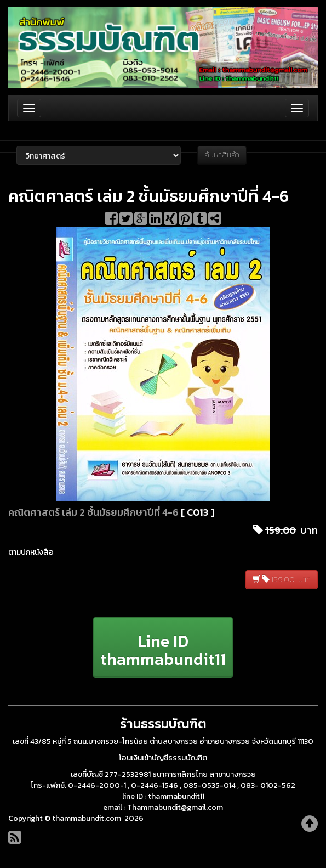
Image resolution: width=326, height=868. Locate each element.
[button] (163, 647)
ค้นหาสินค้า (222, 155)
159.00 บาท (282, 580)
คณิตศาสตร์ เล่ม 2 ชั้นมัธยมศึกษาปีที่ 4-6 (93, 512)
